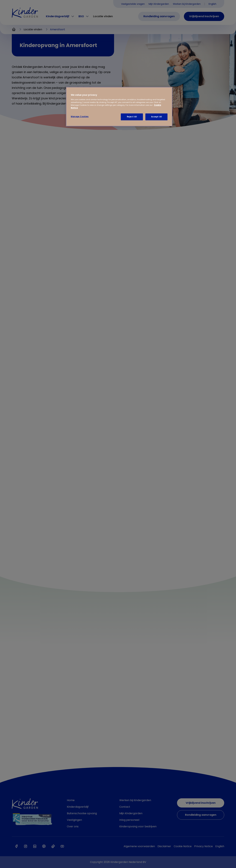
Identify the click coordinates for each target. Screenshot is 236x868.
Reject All (132, 117)
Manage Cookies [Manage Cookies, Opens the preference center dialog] (80, 117)
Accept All (157, 117)
